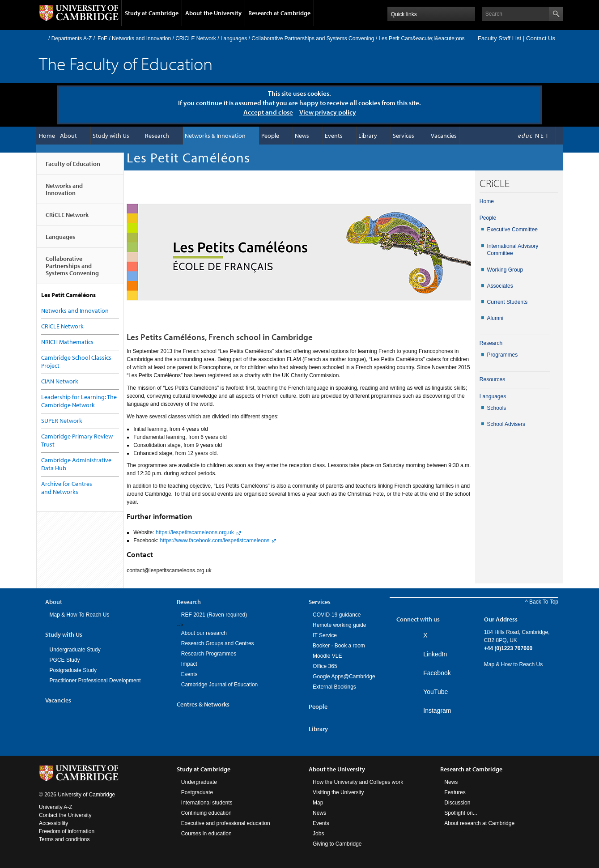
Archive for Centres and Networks (67, 488)
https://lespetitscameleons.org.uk (195, 532)
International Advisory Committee (513, 250)
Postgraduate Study (73, 670)
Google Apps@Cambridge (344, 677)
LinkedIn (435, 654)
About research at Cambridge (479, 823)
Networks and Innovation (141, 38)
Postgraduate (197, 792)
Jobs (318, 834)
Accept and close (268, 112)
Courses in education (206, 834)
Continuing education (206, 813)
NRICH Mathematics (67, 342)
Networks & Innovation (215, 136)
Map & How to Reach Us (513, 664)
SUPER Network (62, 421)
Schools (497, 408)
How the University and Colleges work (358, 782)
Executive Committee (512, 230)
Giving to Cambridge (337, 844)
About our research (204, 633)
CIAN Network (60, 381)
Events (334, 136)
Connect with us (418, 619)
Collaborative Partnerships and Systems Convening (313, 38)
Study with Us (111, 136)
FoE (102, 38)
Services (404, 136)
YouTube (435, 692)
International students (207, 803)
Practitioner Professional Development (95, 681)
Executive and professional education (226, 823)
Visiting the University (338, 792)
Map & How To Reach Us (80, 615)
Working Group (505, 270)
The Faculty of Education (126, 63)
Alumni (495, 318)
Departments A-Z (72, 38)
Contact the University (65, 815)
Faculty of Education (73, 167)
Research (157, 136)
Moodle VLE (327, 656)
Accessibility (53, 823)
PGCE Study (65, 660)
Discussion (457, 803)
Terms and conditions (64, 839)
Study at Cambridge (152, 13)
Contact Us (541, 38)
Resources (492, 379)
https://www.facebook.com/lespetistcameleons (215, 540)
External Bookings (334, 687)
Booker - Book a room (339, 646)
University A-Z (56, 807)
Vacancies (444, 136)
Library (368, 136)
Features (455, 792)
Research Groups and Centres (218, 643)
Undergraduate (199, 782)
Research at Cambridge (279, 13)
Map (318, 803)
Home (43, 38)
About (68, 136)
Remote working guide (339, 625)
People (270, 136)
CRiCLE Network (196, 38)
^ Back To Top (542, 602)
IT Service (325, 635)
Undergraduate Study (75, 650)
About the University (213, 13)
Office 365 (325, 666)
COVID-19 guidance (337, 615)
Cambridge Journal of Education (219, 685)
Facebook (437, 673)
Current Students (508, 302)
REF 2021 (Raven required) (214, 615)
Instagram (437, 711)
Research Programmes (209, 654)
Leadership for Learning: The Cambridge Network (79, 401)
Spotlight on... (461, 813)
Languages (234, 38)
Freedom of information (67, 831)
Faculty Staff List (499, 38)
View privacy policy (328, 112)
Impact (189, 664)
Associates (500, 286)
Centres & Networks (203, 704)
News (302, 136)
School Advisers (506, 424)
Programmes (503, 355)
